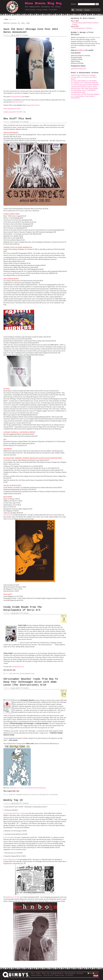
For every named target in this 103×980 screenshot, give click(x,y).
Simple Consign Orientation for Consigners (83, 75)
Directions (58, 7)
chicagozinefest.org (17, 97)
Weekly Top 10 (13, 800)
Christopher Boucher (22, 795)
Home (27, 7)
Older (6, 19)
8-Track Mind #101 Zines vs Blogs (15, 813)
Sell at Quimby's (45, 7)
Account (87, 10)
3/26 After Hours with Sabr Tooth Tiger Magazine (85, 94)
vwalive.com (23, 788)
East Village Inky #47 (11, 860)
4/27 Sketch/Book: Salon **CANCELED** (83, 90)
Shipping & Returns (35, 7)
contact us (82, 50)
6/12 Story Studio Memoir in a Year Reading (84, 81)
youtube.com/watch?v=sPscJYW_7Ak (15, 112)
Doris (18, 673)
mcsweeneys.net (41, 788)
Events (40, 3)
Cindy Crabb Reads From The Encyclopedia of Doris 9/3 (23, 609)
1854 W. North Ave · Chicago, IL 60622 (36, 10)
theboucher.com (31, 788)
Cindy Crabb (12, 673)
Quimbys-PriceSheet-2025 (79, 69)
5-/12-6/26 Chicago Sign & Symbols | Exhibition (85, 85)
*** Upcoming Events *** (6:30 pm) (82, 28)
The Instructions (53, 795)
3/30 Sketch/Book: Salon (78, 92)
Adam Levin (12, 795)
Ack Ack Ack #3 (8, 515)
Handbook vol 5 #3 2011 (13, 897)
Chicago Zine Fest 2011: (33, 105)
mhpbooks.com (14, 788)
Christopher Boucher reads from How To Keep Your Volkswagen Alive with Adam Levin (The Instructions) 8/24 (31, 682)
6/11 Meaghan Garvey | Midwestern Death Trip (84, 83)
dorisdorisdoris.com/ (18, 667)
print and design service (93, 37)
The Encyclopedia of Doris (27, 673)
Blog (51, 3)
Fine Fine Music (10, 837)
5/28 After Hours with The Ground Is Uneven (84, 87)
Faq (59, 3)
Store (29, 3)
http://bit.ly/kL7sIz (18, 102)
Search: (74, 4)
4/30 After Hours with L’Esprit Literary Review (85, 88)
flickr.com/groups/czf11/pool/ (12, 109)
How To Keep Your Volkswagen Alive (38, 795)
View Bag (79, 10)
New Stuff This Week (17, 119)
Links (53, 7)
